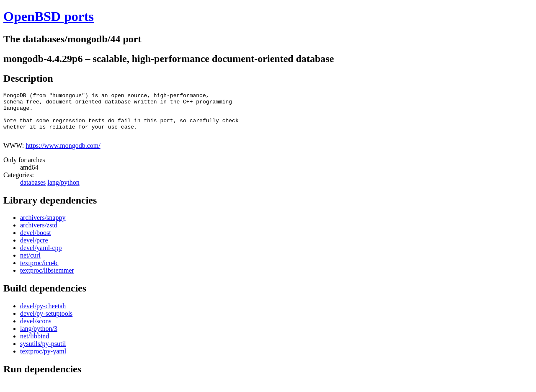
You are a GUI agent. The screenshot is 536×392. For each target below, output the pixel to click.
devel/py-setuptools (46, 322)
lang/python (63, 191)
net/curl (30, 264)
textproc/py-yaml (43, 360)
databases (33, 191)
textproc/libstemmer (47, 279)
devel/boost (36, 241)
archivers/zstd (39, 234)
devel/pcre (34, 249)
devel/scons (36, 330)
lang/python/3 (39, 337)
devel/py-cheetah (43, 315)
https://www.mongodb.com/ (63, 154)
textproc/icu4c (39, 272)
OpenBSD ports (49, 16)
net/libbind (35, 345)
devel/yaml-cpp (41, 257)
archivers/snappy (43, 226)
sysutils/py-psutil (43, 352)
